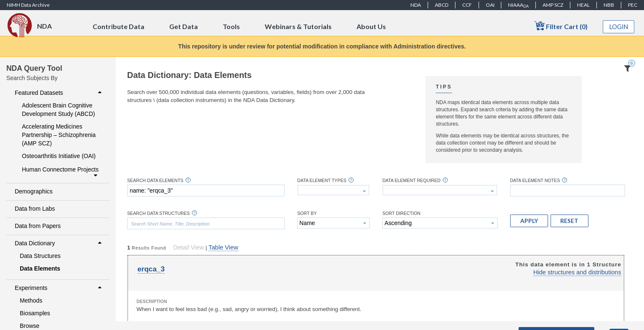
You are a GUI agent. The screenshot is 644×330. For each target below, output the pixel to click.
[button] (529, 221)
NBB (609, 5)
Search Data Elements (155, 181)
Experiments (59, 288)
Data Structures (40, 256)
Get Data (184, 26)
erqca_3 (151, 269)
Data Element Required (411, 181)
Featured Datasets (59, 93)
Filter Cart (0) (561, 26)
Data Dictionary (59, 243)
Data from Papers (38, 226)
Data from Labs (35, 209)
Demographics (34, 191)
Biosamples (35, 313)
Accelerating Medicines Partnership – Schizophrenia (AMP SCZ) (59, 135)
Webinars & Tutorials (298, 26)
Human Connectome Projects (61, 172)
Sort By (307, 213)
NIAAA (518, 5)
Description (152, 301)
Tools (231, 26)
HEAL (583, 5)
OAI (490, 5)
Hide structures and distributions (577, 272)
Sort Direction (401, 213)
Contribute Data (118, 26)
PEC (633, 5)
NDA (416, 5)
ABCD (442, 5)
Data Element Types (322, 181)
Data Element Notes (535, 181)
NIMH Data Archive (28, 5)
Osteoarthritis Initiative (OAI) (59, 156)
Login (619, 27)
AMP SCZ (553, 5)
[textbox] (206, 190)
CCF (467, 5)
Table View (223, 247)
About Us (371, 26)
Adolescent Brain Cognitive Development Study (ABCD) (59, 110)
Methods (31, 300)
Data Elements (40, 268)
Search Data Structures (158, 213)
